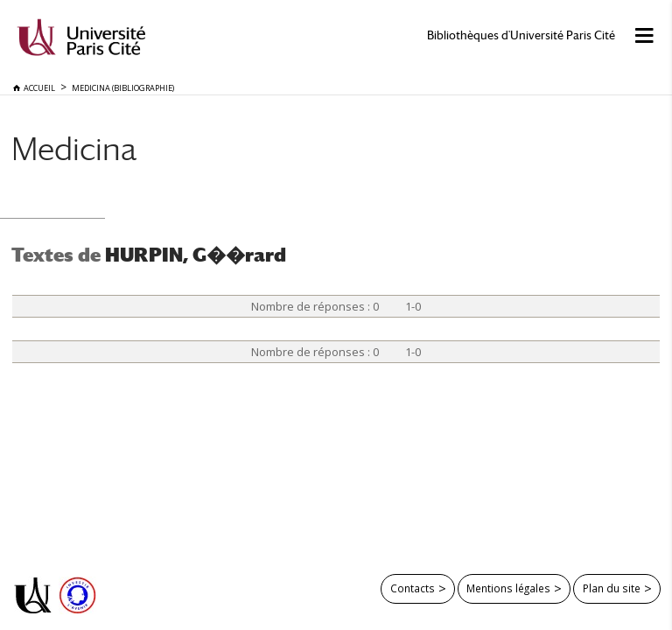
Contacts (413, 588)
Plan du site (612, 588)
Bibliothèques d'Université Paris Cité (521, 35)
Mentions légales (508, 588)
